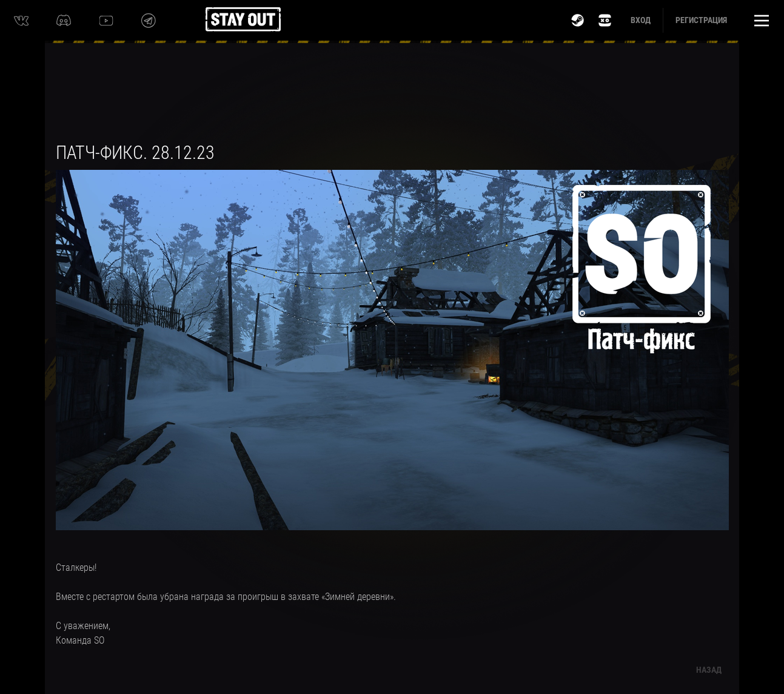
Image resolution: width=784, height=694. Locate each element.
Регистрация (701, 20)
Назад (709, 670)
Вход (641, 20)
